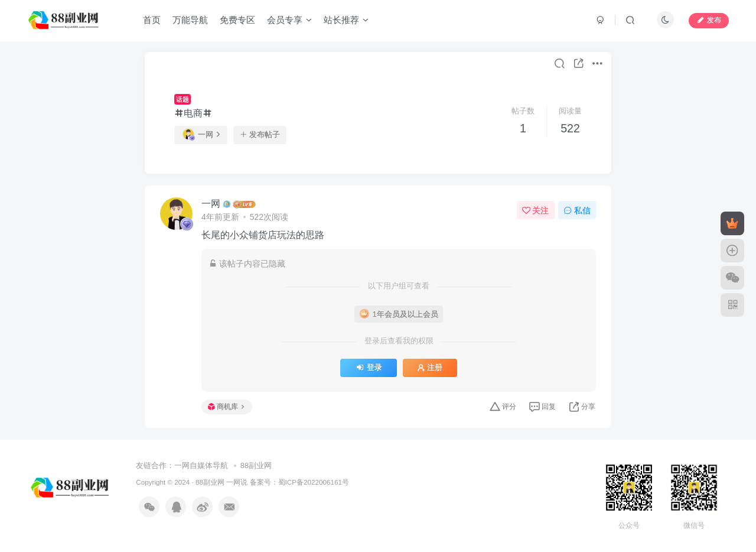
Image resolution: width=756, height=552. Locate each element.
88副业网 (256, 465)
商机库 (226, 407)
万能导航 (190, 20)
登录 (368, 368)
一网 (201, 134)
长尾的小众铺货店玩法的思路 (263, 235)
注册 (430, 368)
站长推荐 (346, 20)
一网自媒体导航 (201, 465)
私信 (577, 210)
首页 (152, 20)
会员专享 (289, 20)
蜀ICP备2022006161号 (314, 482)
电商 (193, 113)
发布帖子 (260, 135)
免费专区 (237, 20)
